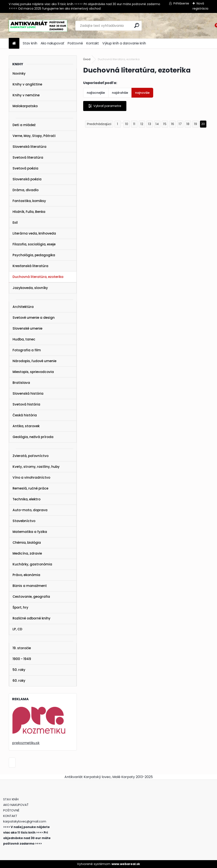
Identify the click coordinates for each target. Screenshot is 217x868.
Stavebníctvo (24, 521)
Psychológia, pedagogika (34, 255)
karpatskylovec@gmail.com (25, 821)
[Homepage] (14, 43)
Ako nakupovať (52, 43)
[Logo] (38, 26)
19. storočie (22, 648)
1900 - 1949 (22, 659)
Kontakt (93, 43)
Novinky (19, 73)
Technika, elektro (26, 499)
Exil (15, 223)
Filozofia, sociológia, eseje (34, 244)
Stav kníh (30, 43)
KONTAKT (10, 816)
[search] (137, 25)
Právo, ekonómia (26, 575)
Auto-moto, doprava (30, 510)
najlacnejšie (96, 93)
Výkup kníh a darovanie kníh (124, 43)
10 (127, 124)
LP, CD (17, 629)
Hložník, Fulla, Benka (29, 212)
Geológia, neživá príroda (33, 437)
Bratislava (21, 383)
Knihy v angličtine (27, 84)
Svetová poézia (25, 168)
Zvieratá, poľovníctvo (31, 456)
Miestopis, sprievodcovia (33, 372)
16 (173, 124)
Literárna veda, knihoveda (34, 233)
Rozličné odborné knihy (31, 618)
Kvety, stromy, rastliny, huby (36, 467)
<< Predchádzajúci (99, 124)
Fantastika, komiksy (29, 201)
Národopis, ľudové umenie (34, 361)
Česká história (25, 415)
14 (157, 124)
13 (150, 124)
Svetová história (26, 404)
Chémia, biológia (27, 543)
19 (196, 124)
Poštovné (75, 43)
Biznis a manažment (30, 586)
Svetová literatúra (28, 157)
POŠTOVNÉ (11, 810)
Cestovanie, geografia (31, 597)
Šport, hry (20, 607)
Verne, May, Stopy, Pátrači (34, 136)
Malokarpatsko (25, 106)
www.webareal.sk (126, 864)
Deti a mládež (24, 125)
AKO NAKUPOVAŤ (16, 805)
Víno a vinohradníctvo (31, 477)
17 (180, 124)
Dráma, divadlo (26, 190)
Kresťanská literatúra (30, 266)
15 (165, 124)
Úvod (87, 59)
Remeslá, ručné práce (30, 488)
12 (142, 124)
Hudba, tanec (24, 339)
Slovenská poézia (27, 179)
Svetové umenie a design (34, 318)
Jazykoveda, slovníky (30, 288)
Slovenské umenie (27, 328)
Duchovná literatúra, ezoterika (38, 277)
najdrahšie (120, 93)
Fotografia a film (27, 350)
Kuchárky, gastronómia (32, 564)
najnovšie (142, 93)
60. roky (19, 681)
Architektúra (23, 307)
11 (134, 124)
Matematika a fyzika (30, 532)
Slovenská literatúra (29, 147)
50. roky (19, 670)
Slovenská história (28, 393)
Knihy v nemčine (26, 95)
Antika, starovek (26, 426)
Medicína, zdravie (27, 553)
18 (188, 124)
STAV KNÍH (11, 799)
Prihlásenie (181, 3)
